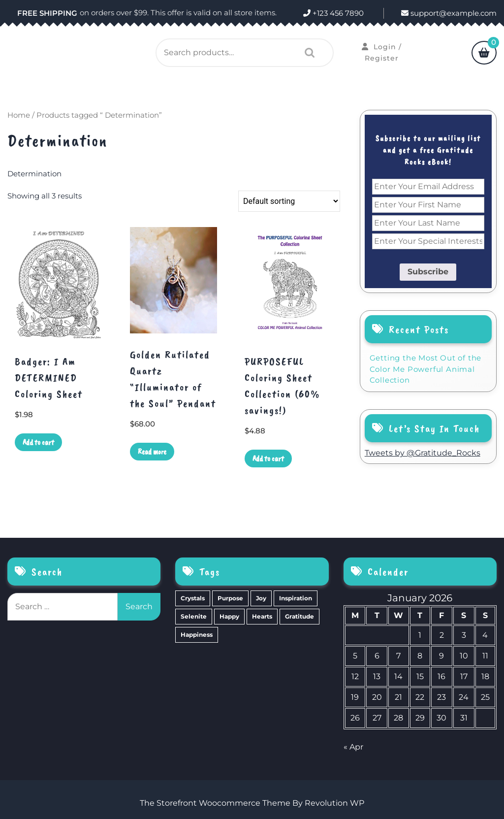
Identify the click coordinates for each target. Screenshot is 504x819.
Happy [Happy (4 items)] (229, 616)
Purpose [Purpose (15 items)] (230, 598)
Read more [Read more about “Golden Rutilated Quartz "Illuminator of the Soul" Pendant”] (152, 452)
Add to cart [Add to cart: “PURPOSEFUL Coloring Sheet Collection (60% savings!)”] (268, 459)
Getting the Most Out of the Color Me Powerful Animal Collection (426, 369)
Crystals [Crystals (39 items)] (193, 598)
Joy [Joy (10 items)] (261, 598)
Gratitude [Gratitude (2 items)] (299, 616)
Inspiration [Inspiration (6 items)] (296, 598)
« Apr (353, 747)
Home (19, 115)
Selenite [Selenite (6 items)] (194, 616)
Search (307, 53)
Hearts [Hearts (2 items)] (262, 616)
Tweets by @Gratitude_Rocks (423, 453)
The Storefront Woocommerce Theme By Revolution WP (252, 803)
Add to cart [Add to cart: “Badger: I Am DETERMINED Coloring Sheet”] (38, 442)
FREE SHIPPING (47, 13)
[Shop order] (289, 201)
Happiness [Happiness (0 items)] (197, 635)
